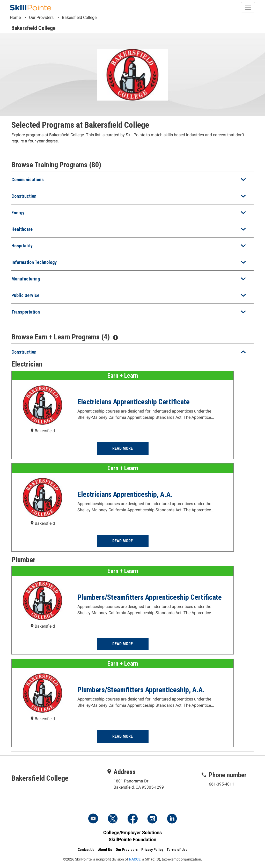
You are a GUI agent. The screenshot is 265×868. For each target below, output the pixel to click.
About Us (105, 849)
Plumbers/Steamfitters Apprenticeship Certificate (150, 597)
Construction (24, 196)
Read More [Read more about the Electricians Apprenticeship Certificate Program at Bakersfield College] (122, 448)
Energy (18, 213)
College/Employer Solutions (132, 832)
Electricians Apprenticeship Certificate (134, 402)
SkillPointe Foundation (132, 839)
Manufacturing (26, 279)
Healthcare (22, 229)
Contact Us (86, 849)
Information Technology (34, 262)
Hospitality (22, 246)
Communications (28, 180)
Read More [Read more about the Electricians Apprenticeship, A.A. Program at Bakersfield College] (122, 541)
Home (15, 17)
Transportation (26, 312)
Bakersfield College (79, 17)
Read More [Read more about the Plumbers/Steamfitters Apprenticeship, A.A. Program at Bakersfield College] (122, 736)
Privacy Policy (152, 849)
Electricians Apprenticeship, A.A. (125, 494)
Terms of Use (177, 849)
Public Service (25, 295)
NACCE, (135, 859)
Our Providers (41, 17)
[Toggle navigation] (248, 7)
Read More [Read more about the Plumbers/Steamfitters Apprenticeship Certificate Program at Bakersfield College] (122, 644)
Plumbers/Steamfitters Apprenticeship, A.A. (141, 690)
